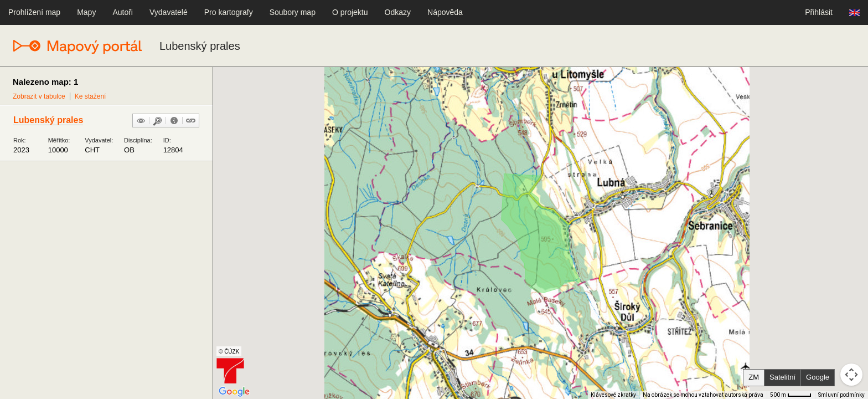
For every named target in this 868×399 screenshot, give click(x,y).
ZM (754, 377)
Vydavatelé (169, 12)
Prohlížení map (34, 12)
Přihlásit (819, 12)
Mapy (86, 12)
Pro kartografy (229, 12)
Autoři (123, 12)
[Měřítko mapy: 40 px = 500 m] (791, 395)
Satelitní (782, 377)
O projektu (350, 12)
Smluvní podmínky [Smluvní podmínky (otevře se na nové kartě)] (841, 395)
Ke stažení (91, 96)
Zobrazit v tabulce (39, 96)
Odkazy (398, 12)
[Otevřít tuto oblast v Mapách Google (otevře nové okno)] (234, 392)
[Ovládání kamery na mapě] (851, 375)
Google (818, 377)
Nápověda (445, 12)
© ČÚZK (229, 352)
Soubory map (293, 12)
